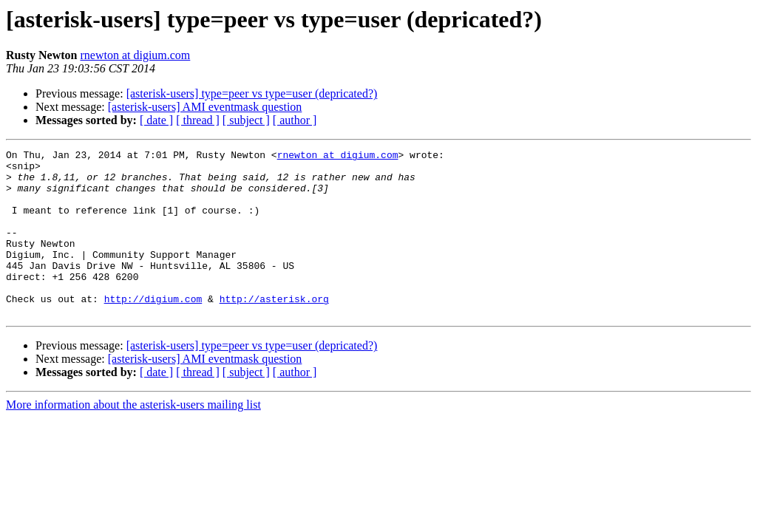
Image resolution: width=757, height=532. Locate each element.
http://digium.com (153, 330)
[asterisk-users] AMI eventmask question (205, 107)
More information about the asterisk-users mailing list (133, 438)
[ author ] (295, 120)
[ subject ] (246, 120)
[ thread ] (198, 120)
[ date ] (156, 120)
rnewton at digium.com (135, 55)
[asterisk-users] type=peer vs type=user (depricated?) (252, 93)
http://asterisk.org (274, 330)
